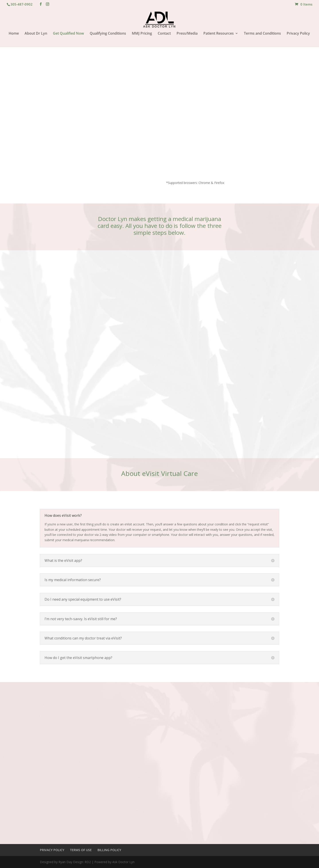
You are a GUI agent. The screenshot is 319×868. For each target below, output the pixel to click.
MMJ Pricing (142, 34)
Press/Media (187, 34)
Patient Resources (219, 34)
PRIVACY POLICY (52, 850)
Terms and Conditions (262, 34)
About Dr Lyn (36, 34)
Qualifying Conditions (108, 34)
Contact (164, 34)
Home (14, 34)
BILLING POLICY (109, 850)
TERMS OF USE (81, 850)
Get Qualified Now (68, 34)
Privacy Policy (298, 34)
